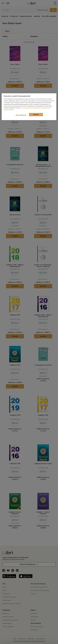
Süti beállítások (21, 115)
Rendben (36, 114)
